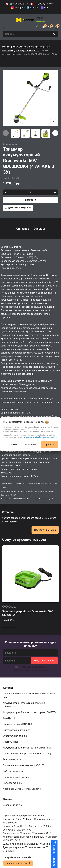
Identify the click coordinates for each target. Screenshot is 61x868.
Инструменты (11, 742)
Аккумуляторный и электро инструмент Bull (27, 748)
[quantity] (30, 192)
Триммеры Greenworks (27, 50)
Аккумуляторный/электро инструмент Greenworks (24, 705)
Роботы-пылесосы (13, 771)
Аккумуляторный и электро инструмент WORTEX (30, 712)
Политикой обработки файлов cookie (41, 437)
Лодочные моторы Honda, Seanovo (22, 789)
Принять (49, 444)
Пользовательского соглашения (31, 671)
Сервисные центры (13, 805)
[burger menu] (5, 27)
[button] (55, 133)
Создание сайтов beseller (18, 863)
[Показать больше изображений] (53, 121)
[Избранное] (50, 27)
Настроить (31, 444)
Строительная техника (16, 736)
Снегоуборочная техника (17, 730)
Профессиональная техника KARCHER (24, 765)
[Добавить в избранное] (18, 208)
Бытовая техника (13, 783)
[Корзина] (56, 27)
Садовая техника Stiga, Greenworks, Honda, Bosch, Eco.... (30, 695)
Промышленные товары (16, 777)
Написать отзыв (45, 530)
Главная (6, 47)
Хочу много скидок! (45, 661)
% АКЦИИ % (9, 718)
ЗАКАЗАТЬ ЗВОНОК (58, 856)
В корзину (31, 200)
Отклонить (12, 444)
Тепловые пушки (12, 759)
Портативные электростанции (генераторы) (27, 754)
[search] (55, 34)
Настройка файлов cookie (17, 857)
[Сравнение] (43, 27)
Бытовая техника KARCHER (18, 724)
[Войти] (37, 27)
